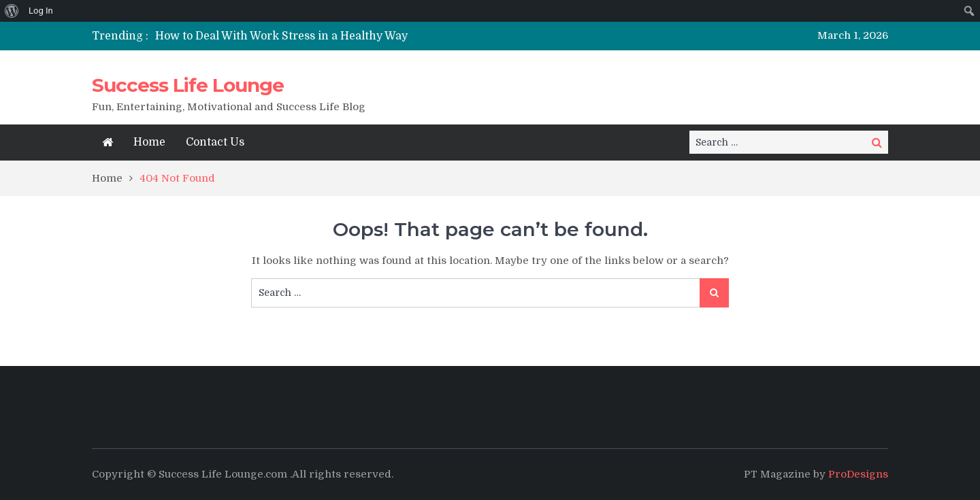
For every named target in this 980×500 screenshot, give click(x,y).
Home (149, 142)
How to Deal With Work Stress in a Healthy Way (281, 36)
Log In (41, 11)
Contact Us (215, 142)
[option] (362, 36)
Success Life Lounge (188, 85)
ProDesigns (858, 474)
